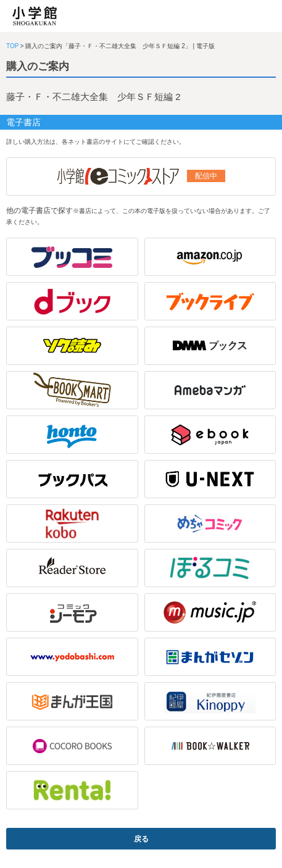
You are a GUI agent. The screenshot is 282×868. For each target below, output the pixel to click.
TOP (12, 46)
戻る (141, 839)
